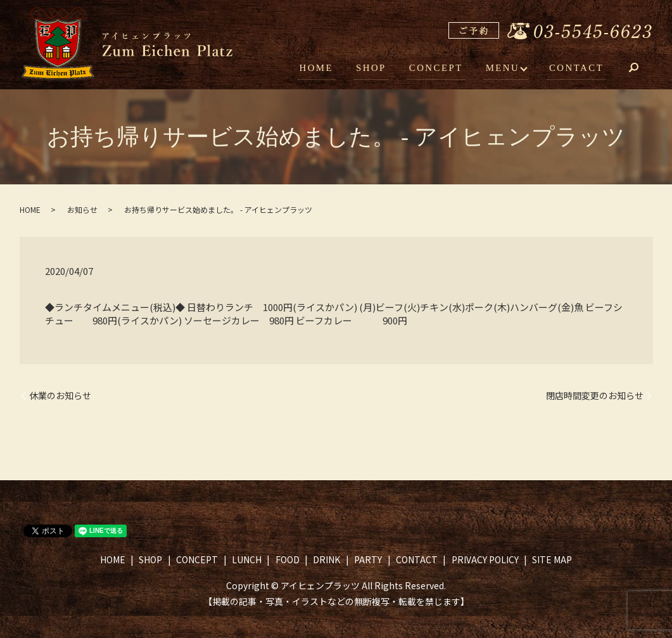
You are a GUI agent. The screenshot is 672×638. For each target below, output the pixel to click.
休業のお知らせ (60, 396)
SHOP (379, 68)
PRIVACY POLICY (485, 559)
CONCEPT (441, 68)
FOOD (288, 559)
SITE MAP (552, 559)
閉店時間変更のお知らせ (595, 396)
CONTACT (578, 68)
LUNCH (247, 559)
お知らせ (82, 209)
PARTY (368, 559)
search (643, 70)
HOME (326, 68)
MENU (505, 68)
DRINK (326, 559)
